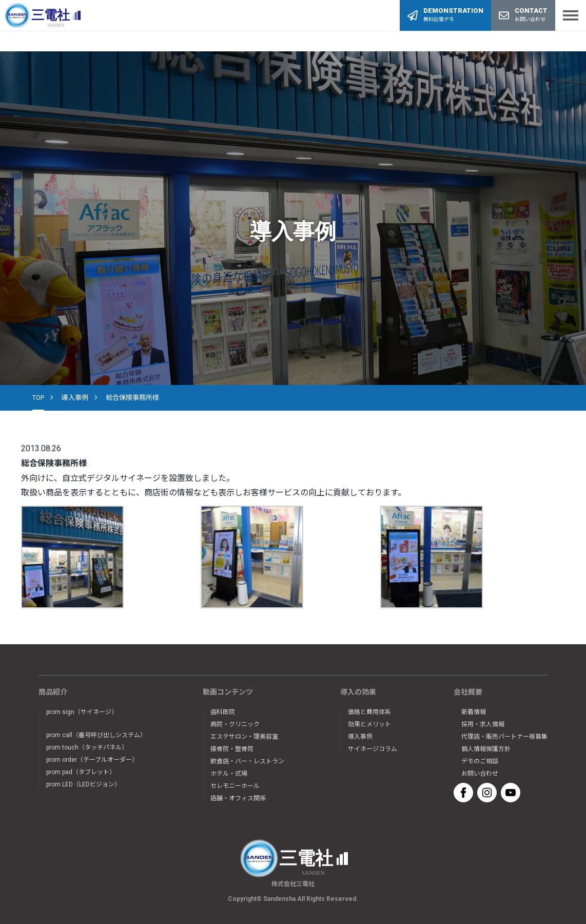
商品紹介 (53, 692)
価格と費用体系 (369, 712)
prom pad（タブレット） (81, 772)
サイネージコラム (373, 749)
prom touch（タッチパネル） (87, 747)
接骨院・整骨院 (232, 749)
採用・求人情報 (483, 724)
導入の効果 (358, 692)
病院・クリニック (235, 724)
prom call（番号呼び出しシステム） (96, 735)
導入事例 (75, 398)
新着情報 (474, 712)
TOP (38, 398)
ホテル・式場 (229, 774)
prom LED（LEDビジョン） (83, 784)
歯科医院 (223, 712)
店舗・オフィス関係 (238, 798)
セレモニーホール (235, 786)
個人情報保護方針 (486, 749)
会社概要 (468, 692)
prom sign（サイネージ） (82, 712)
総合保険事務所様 (132, 398)
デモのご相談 (480, 761)
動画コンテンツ (228, 692)
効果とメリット (369, 724)
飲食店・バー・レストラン (247, 761)
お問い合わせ (480, 774)
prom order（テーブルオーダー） (92, 760)
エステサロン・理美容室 (244, 737)
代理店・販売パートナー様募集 (504, 737)
